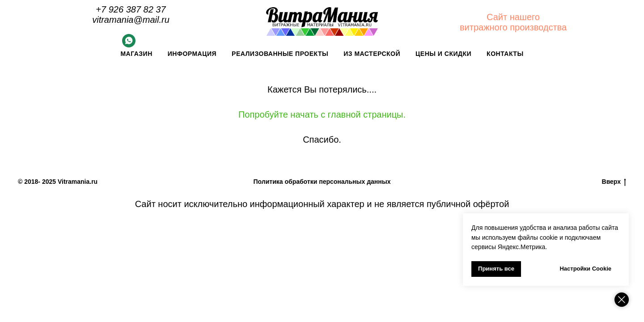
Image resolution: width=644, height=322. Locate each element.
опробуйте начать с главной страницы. (325, 114)
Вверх (614, 182)
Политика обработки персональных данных (322, 182)
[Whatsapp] (129, 45)
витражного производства (513, 27)
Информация (192, 54)
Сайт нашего (513, 17)
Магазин (136, 54)
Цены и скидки (443, 54)
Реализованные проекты (280, 54)
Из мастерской (372, 54)
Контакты (505, 54)
